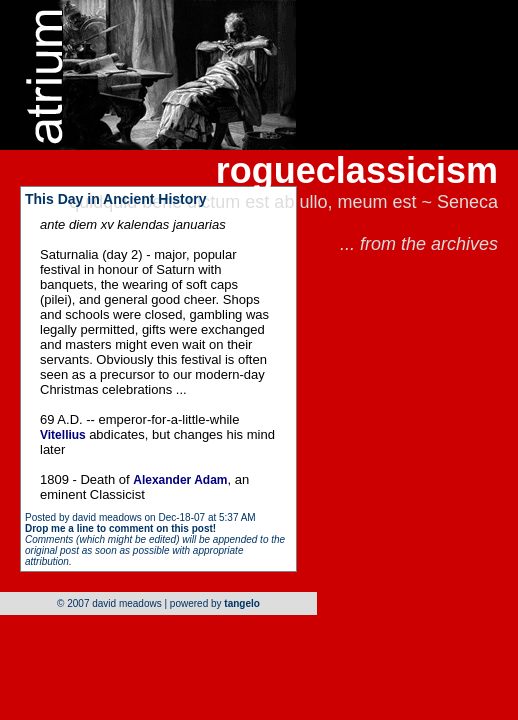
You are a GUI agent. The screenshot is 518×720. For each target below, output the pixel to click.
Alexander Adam (180, 480)
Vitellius (64, 435)
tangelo (242, 603)
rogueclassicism (357, 170)
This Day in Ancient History (116, 199)
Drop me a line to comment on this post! (120, 528)
